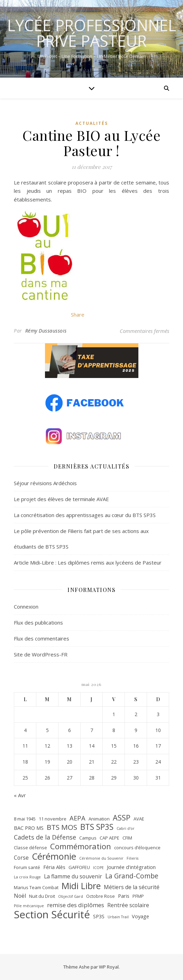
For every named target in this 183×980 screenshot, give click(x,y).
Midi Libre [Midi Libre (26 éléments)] (81, 886)
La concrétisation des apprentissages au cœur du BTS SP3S (85, 515)
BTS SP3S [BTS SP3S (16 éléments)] (97, 827)
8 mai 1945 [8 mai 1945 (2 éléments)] (25, 819)
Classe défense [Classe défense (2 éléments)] (30, 848)
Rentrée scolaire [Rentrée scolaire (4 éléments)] (128, 905)
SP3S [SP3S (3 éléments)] (99, 916)
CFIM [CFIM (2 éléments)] (127, 838)
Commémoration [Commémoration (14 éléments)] (81, 846)
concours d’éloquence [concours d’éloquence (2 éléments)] (137, 848)
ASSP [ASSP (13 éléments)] (122, 818)
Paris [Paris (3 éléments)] (124, 896)
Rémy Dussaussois (46, 331)
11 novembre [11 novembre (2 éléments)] (53, 819)
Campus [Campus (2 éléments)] (88, 838)
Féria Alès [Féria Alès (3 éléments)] (54, 867)
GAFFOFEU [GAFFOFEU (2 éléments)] (79, 867)
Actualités (92, 123)
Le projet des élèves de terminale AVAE (61, 499)
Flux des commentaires (42, 638)
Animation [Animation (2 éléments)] (99, 819)
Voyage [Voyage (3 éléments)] (140, 916)
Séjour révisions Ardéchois (45, 483)
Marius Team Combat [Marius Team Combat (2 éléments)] (36, 887)
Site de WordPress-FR (41, 654)
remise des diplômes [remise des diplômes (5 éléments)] (76, 905)
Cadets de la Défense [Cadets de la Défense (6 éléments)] (45, 837)
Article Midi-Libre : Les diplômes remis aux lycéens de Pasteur (88, 562)
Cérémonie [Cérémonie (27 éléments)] (54, 856)
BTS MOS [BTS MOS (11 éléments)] (62, 827)
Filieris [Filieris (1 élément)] (132, 858)
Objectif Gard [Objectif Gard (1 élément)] (71, 896)
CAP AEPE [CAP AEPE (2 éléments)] (109, 838)
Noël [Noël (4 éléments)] (20, 896)
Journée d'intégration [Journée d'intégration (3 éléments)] (131, 867)
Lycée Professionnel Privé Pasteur (92, 33)
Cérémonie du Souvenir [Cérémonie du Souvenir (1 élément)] (101, 858)
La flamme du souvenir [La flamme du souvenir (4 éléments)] (73, 876)
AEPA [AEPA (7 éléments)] (77, 818)
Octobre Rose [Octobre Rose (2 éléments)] (100, 896)
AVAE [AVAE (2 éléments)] (139, 819)
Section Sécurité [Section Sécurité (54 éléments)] (52, 915)
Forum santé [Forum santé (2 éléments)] (27, 867)
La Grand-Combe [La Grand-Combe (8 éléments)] (132, 876)
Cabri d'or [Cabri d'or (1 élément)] (126, 828)
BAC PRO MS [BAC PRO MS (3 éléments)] (29, 828)
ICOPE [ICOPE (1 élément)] (98, 868)
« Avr (20, 795)
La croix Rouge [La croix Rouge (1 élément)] (27, 877)
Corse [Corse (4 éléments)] (21, 858)
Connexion (26, 607)
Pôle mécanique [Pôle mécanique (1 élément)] (29, 906)
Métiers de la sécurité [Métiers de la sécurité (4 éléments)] (132, 887)
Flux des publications (38, 622)
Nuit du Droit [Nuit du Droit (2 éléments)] (42, 896)
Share (78, 315)
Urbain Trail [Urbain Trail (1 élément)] (118, 917)
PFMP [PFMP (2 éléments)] (138, 896)
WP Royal (109, 967)
